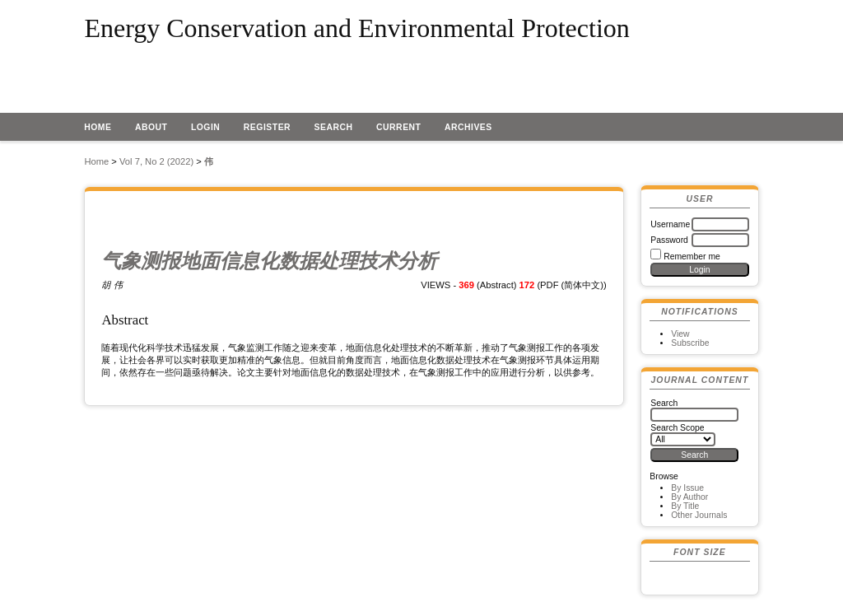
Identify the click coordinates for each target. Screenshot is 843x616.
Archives (468, 127)
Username (670, 224)
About (151, 127)
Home (98, 127)
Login (206, 127)
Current (398, 127)
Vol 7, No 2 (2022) (156, 161)
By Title (685, 506)
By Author (689, 497)
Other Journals (699, 515)
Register (267, 127)
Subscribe (690, 343)
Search (334, 127)
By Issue (687, 488)
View (680, 334)
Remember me (692, 257)
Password (669, 240)
